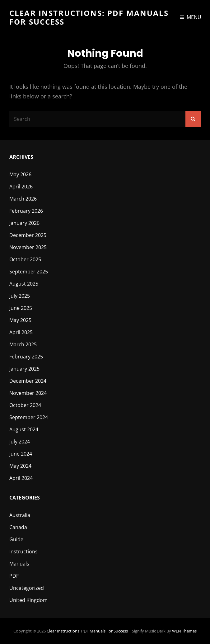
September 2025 (29, 272)
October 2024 (25, 405)
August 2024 (24, 429)
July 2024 (20, 442)
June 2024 (21, 454)
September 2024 (29, 417)
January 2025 (24, 369)
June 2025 (21, 308)
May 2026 (20, 174)
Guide (16, 539)
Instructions (23, 552)
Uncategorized (27, 588)
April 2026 (21, 187)
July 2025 (20, 296)
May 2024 (20, 466)
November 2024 (28, 393)
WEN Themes (184, 631)
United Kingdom (28, 600)
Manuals (19, 564)
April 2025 (21, 332)
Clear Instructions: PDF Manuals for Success (89, 17)
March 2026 (23, 199)
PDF (14, 576)
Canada (18, 527)
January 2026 (24, 223)
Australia (20, 515)
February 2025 (26, 357)
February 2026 (26, 211)
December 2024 (28, 381)
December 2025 (28, 235)
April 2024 (21, 478)
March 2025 (23, 344)
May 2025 (20, 320)
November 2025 (28, 247)
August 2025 (24, 284)
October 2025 (25, 259)
